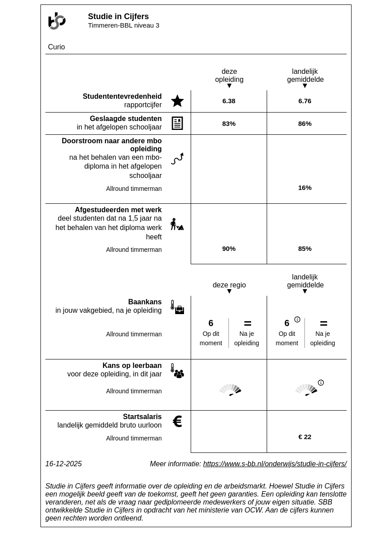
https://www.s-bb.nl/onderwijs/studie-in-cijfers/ (275, 464)
